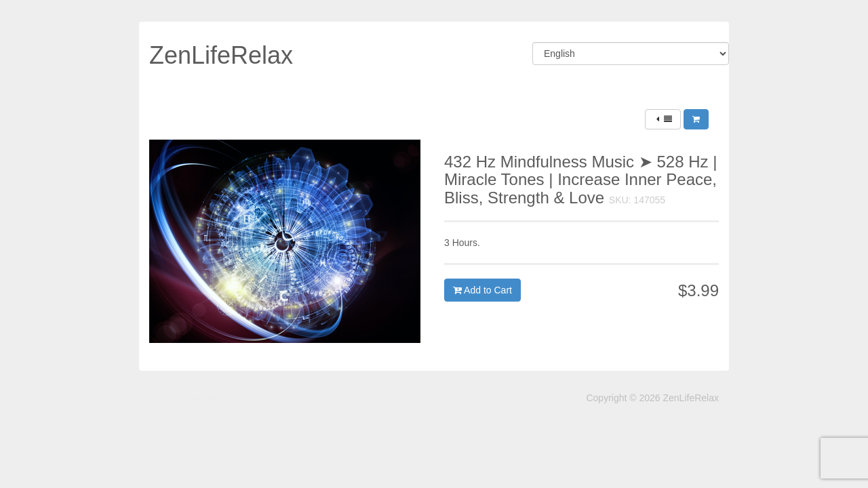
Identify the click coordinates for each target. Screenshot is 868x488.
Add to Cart (482, 290)
